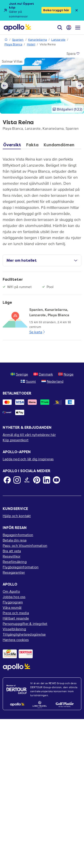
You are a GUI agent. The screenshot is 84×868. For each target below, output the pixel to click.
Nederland (53, 381)
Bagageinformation (18, 535)
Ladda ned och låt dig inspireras (28, 459)
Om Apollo (11, 591)
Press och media (16, 613)
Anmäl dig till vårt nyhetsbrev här (29, 435)
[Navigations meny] (78, 28)
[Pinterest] (37, 480)
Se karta (38, 332)
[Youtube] (56, 480)
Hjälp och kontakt (17, 516)
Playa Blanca (13, 44)
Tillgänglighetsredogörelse (24, 634)
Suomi (28, 381)
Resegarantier (14, 572)
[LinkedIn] (47, 480)
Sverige (19, 374)
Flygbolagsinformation (21, 567)
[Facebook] (7, 480)
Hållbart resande (16, 618)
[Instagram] (17, 480)
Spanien (18, 40)
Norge (66, 374)
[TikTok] (27, 480)
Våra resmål (12, 607)
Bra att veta (12, 551)
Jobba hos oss (14, 597)
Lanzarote (58, 40)
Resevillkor (12, 556)
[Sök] (60, 28)
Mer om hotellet (42, 260)
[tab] (13, 146)
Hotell (31, 44)
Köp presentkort (16, 440)
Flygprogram (13, 602)
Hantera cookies (16, 640)
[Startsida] (17, 28)
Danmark (43, 374)
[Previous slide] (4, 86)
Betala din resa (15, 540)
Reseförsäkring (15, 562)
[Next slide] (80, 86)
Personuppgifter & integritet (25, 624)
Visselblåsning (14, 629)
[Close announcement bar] (77, 10)
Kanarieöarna (38, 40)
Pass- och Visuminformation (25, 545)
